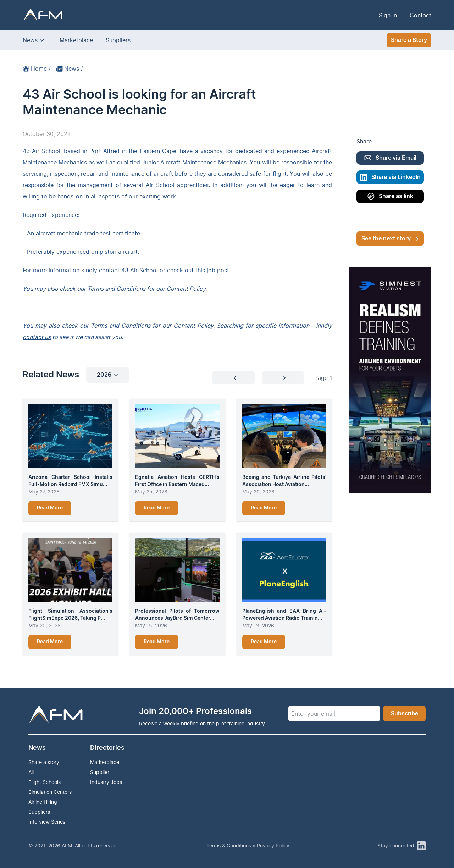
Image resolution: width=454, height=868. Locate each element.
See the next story (390, 239)
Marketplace (76, 40)
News (30, 40)
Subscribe (405, 714)
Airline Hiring (43, 802)
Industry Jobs (106, 782)
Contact (420, 15)
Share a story (44, 762)
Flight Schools (45, 782)
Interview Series (47, 822)
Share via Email (390, 158)
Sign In (388, 15)
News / (70, 69)
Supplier (100, 772)
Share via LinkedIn (390, 177)
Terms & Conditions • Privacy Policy (248, 845)
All (31, 772)
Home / (37, 69)
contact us (37, 337)
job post (218, 270)
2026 (108, 375)
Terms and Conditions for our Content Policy (152, 326)
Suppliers (118, 40)
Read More (50, 508)
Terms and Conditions (116, 289)
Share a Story (409, 40)
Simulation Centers (50, 792)
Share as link (390, 196)
